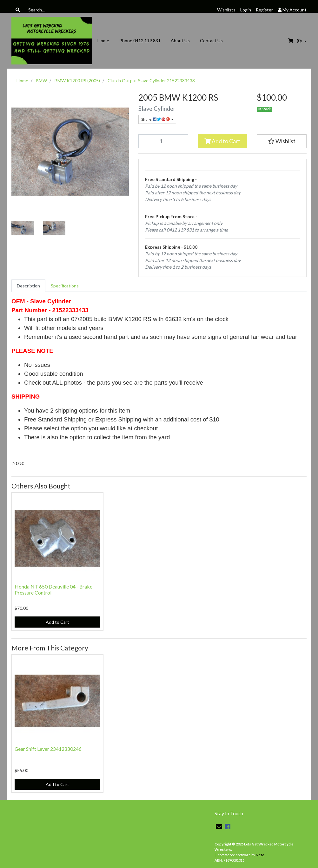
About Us (180, 40)
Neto (260, 855)
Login (246, 10)
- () (295, 40)
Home (103, 40)
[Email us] (219, 826)
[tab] (28, 286)
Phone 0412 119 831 (140, 40)
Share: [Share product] (156, 119)
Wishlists (226, 10)
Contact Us (211, 40)
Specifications (65, 286)
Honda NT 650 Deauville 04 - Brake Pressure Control (53, 589)
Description (28, 286)
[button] (282, 141)
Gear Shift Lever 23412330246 (48, 749)
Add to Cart (222, 141)
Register (264, 10)
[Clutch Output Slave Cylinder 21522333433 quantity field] (163, 141)
